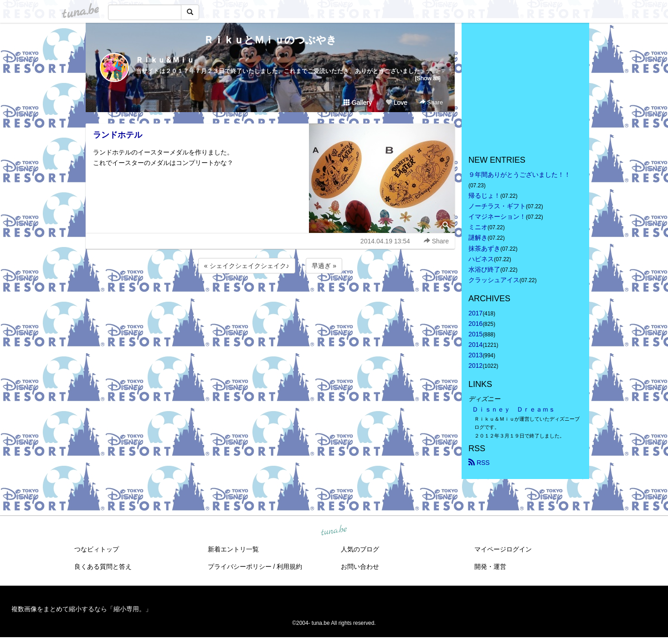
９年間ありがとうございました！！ (519, 175)
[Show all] (428, 78)
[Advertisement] (270, 300)
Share (431, 102)
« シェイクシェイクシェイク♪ (247, 266)
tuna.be (334, 531)
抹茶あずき (484, 248)
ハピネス (481, 259)
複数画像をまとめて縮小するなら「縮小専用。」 (82, 609)
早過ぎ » (324, 266)
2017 (475, 313)
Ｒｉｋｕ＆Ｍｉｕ (165, 60)
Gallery (358, 103)
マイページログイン (503, 549)
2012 (475, 366)
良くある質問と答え (103, 567)
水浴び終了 (484, 269)
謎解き (478, 237)
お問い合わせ (360, 567)
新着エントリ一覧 (233, 549)
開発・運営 (490, 567)
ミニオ (478, 227)
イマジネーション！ (497, 216)
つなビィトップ (97, 549)
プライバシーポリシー (240, 567)
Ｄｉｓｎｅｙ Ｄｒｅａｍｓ (514, 409)
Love (396, 103)
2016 (475, 324)
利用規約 (289, 567)
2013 (475, 355)
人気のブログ (360, 549)
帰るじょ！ (484, 196)
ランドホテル (118, 135)
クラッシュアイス (494, 280)
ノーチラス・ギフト (497, 206)
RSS (479, 463)
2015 (475, 334)
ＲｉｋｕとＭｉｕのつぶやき (270, 40)
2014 (475, 345)
